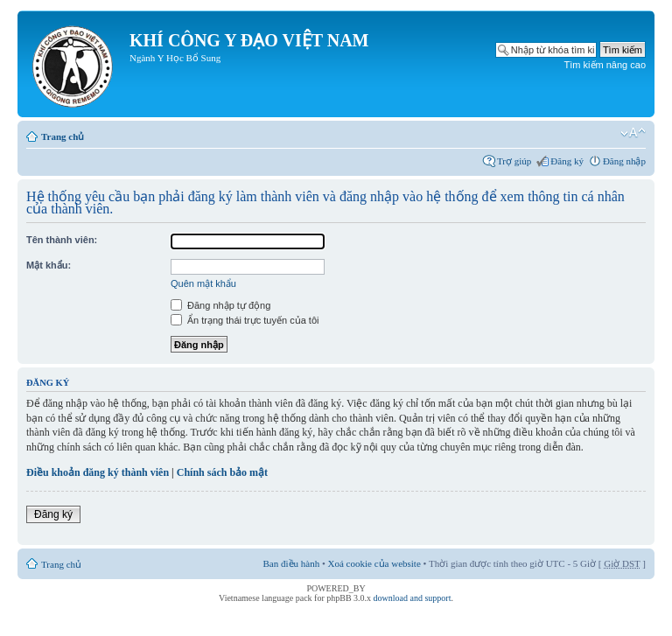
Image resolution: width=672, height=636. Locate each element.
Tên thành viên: (62, 240)
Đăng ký (567, 161)
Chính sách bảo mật (222, 472)
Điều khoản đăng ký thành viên (98, 472)
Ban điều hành (292, 563)
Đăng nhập (624, 161)
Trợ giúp (514, 161)
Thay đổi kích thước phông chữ (633, 133)
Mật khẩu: (49, 265)
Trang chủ (63, 136)
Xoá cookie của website (374, 563)
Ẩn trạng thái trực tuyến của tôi (245, 320)
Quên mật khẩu (203, 283)
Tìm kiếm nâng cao (605, 65)
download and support (413, 598)
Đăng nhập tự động (220, 305)
